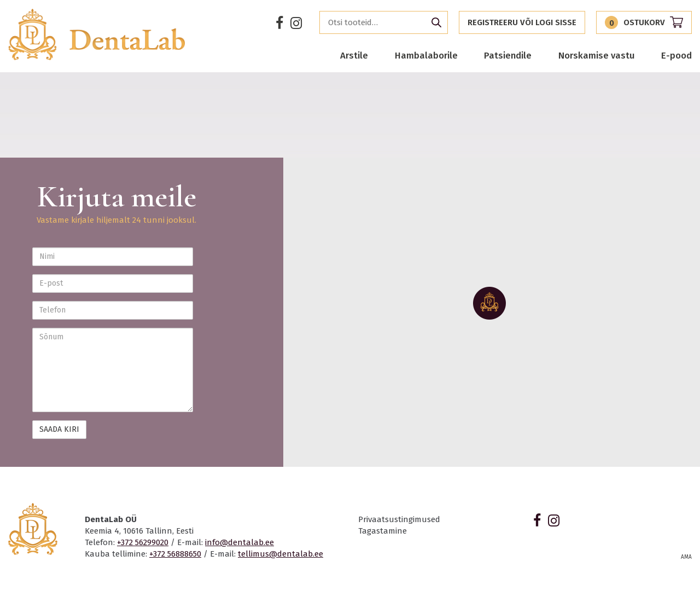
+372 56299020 (143, 542)
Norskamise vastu (597, 55)
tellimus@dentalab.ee (281, 554)
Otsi (436, 22)
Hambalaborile (426, 55)
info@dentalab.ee (240, 542)
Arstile (354, 55)
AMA (686, 557)
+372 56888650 (175, 554)
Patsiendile (508, 55)
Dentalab (97, 34)
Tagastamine (383, 531)
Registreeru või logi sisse (522, 22)
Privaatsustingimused (399, 519)
